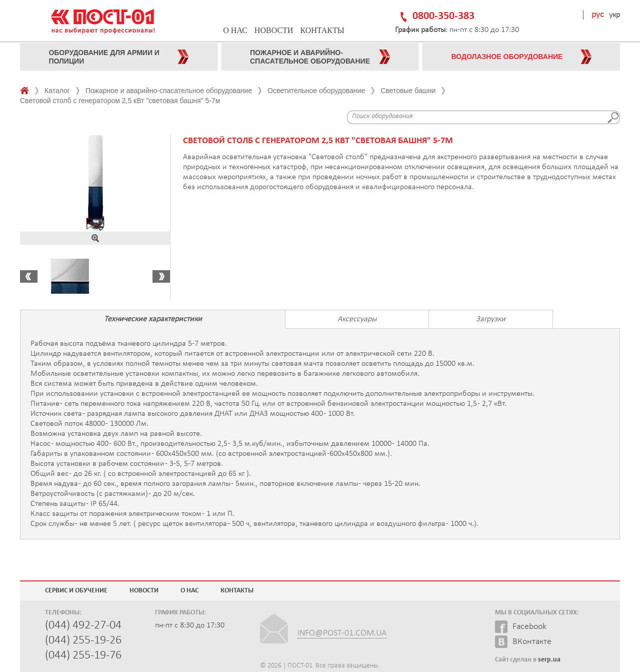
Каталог (57, 91)
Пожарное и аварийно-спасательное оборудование (169, 91)
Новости (274, 30)
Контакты (322, 30)
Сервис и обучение (76, 591)
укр (614, 15)
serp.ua (549, 660)
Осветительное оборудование (316, 91)
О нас (235, 30)
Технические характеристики (153, 319)
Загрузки (491, 319)
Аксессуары (357, 319)
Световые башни (408, 91)
